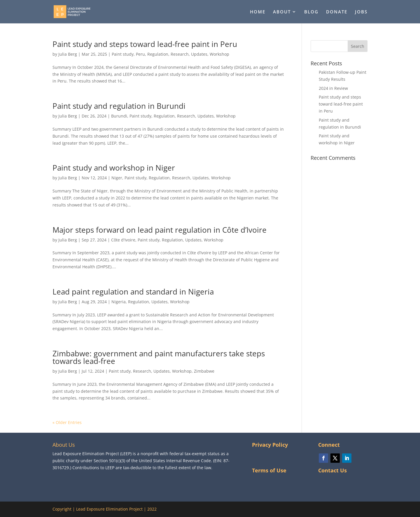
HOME (258, 12)
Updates (199, 54)
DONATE (337, 12)
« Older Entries (67, 422)
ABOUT (282, 12)
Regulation (158, 54)
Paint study (123, 54)
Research (180, 54)
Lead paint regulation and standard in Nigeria (133, 292)
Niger (117, 178)
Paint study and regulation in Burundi (119, 106)
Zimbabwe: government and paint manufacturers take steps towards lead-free (159, 357)
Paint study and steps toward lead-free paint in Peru (145, 44)
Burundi (119, 116)
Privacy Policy (270, 445)
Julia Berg (68, 54)
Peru (140, 54)
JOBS (361, 12)
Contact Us (332, 470)
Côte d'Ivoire (123, 240)
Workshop (219, 54)
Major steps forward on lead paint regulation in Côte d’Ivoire (160, 230)
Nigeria (119, 302)
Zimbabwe (204, 371)
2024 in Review (333, 88)
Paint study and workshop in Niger (114, 168)
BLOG (311, 12)
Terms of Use (269, 470)
